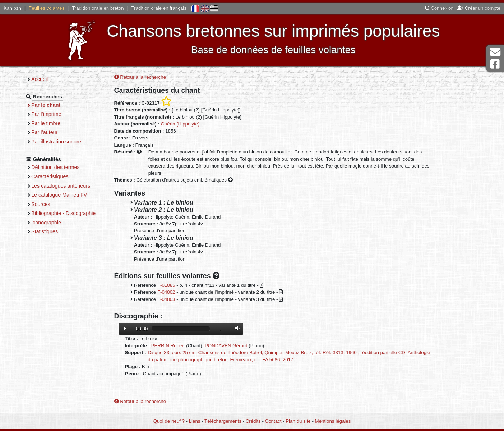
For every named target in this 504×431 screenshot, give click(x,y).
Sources (41, 204)
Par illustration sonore (56, 142)
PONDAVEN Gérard (226, 346)
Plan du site (298, 421)
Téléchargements (223, 421)
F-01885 (166, 285)
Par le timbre (46, 123)
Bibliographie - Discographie (63, 213)
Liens (195, 421)
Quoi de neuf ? (169, 421)
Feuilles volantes (47, 8)
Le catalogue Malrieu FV (59, 195)
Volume (236, 328)
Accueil (40, 79)
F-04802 (166, 292)
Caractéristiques (50, 176)
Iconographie (46, 223)
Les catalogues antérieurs (61, 186)
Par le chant (46, 105)
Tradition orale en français (159, 8)
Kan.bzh (12, 8)
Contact (273, 421)
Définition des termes (56, 167)
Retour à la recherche (140, 77)
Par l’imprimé (46, 114)
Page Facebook (495, 64)
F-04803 (166, 299)
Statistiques (45, 231)
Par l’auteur (44, 132)
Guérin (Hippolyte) (180, 124)
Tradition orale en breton (98, 8)
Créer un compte (479, 8)
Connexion (439, 8)
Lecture (125, 329)
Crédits (253, 421)
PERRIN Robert (168, 346)
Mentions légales (333, 421)
